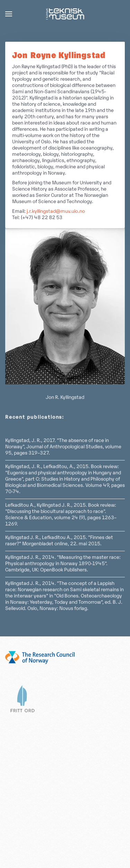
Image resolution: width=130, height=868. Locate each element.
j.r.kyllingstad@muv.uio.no (56, 212)
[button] (9, 14)
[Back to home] (65, 14)
